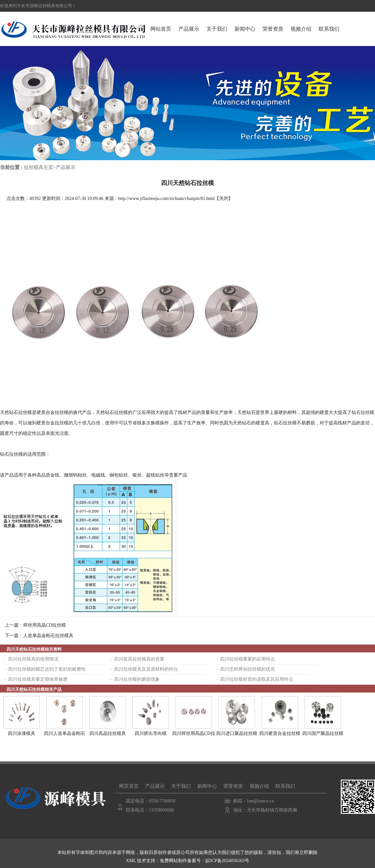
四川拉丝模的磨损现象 (137, 679)
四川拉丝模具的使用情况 (33, 659)
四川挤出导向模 (151, 733)
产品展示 (66, 167)
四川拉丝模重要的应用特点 (247, 659)
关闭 (224, 198)
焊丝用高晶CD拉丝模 (45, 625)
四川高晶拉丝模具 (108, 733)
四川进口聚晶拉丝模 (237, 733)
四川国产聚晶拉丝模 (323, 733)
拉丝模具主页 (38, 167)
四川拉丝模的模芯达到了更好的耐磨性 (47, 669)
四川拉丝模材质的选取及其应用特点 (257, 679)
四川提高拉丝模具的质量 (139, 659)
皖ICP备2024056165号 (227, 861)
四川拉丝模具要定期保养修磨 (38, 679)
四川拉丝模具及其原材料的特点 (146, 669)
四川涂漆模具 (22, 733)
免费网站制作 (173, 861)
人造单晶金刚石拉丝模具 (48, 636)
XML (131, 861)
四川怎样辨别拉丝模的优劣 (247, 669)
